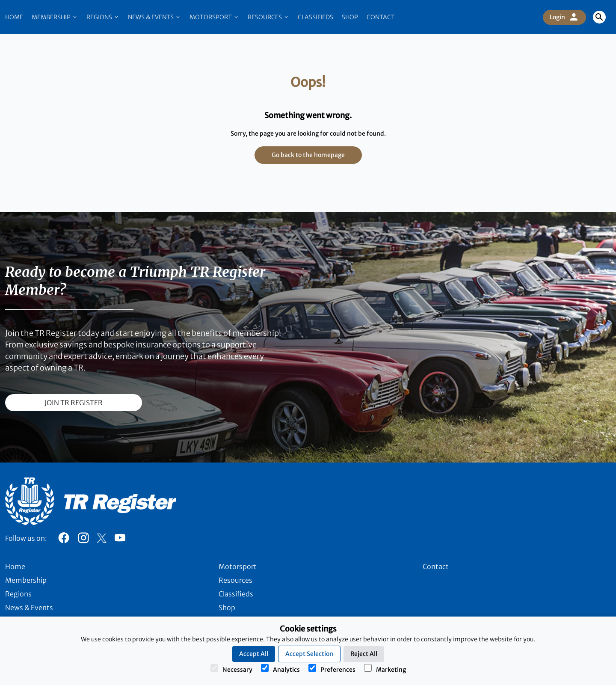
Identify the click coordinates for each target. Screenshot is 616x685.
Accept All (254, 654)
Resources (268, 17)
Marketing (385, 669)
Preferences (332, 669)
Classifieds (315, 17)
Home (14, 17)
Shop (350, 17)
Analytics (280, 669)
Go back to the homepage (308, 155)
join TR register (74, 403)
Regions (103, 17)
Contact (381, 17)
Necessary (231, 669)
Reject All (364, 654)
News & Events (154, 17)
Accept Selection (309, 654)
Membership (55, 17)
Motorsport (214, 17)
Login (564, 17)
